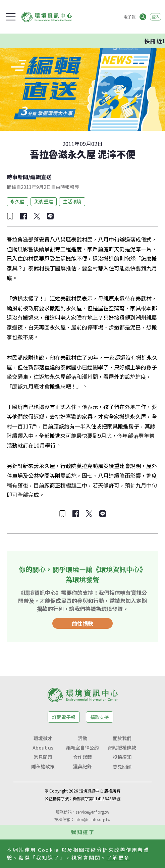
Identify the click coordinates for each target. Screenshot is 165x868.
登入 (156, 17)
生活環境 (72, 201)
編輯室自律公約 (82, 748)
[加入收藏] (10, 216)
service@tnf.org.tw (93, 812)
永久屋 (17, 201)
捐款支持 (100, 717)
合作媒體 (82, 757)
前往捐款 (82, 623)
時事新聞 (17, 177)
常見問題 (43, 757)
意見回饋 (122, 766)
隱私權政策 (43, 766)
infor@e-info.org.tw (93, 819)
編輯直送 (41, 177)
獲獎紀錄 (82, 766)
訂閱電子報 (64, 717)
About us (43, 748)
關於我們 (122, 738)
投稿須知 (122, 757)
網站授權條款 (122, 748)
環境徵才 (43, 738)
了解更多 (118, 857)
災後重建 (44, 201)
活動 (82, 738)
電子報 (129, 17)
